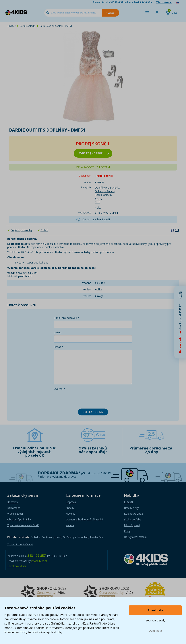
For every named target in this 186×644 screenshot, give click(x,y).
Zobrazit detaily (155, 620)
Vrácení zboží (15, 514)
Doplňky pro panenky (107, 188)
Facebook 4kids (17, 566)
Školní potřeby (132, 519)
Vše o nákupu (164, 2)
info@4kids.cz (39, 561)
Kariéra (70, 525)
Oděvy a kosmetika (135, 537)
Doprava (71, 502)
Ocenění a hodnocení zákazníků (84, 519)
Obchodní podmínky (19, 519)
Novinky (70, 514)
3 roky (98, 198)
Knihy (127, 531)
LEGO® (128, 502)
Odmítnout (155, 631)
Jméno (58, 332)
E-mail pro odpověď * (67, 318)
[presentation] (82, 399)
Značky (70, 508)
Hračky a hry (131, 508)
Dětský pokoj (132, 525)
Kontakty (13, 502)
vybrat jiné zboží (94, 153)
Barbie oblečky (28, 26)
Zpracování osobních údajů (23, 525)
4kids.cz (11, 26)
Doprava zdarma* (59, 473)
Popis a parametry (21, 230)
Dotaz (44, 230)
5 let (97, 202)
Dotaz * (59, 347)
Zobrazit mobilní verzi (20, 544)
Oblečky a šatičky (105, 191)
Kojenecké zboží (134, 514)
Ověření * (60, 389)
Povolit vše (155, 610)
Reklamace (14, 508)
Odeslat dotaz (93, 412)
